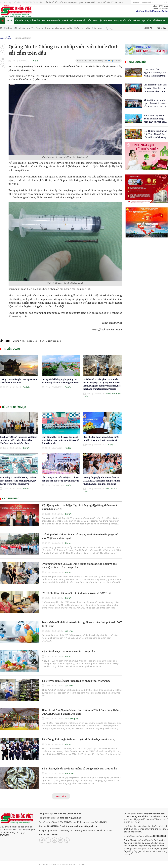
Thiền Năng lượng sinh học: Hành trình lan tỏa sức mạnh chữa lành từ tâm (155, 104)
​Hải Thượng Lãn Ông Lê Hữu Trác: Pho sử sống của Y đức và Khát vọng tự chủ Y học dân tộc (155, 134)
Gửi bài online (159, 21)
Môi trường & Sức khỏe (81, 21)
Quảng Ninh (19, 341)
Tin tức (10, 21)
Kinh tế (65, 21)
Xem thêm (61, 796)
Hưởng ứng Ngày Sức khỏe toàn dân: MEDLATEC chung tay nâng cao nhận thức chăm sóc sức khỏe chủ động (102, 481)
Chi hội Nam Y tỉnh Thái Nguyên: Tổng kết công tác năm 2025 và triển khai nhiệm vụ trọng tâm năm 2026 (155, 88)
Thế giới (137, 21)
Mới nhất (148, 28)
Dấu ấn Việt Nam (23, 38)
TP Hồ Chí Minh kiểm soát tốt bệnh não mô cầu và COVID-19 (77, 593)
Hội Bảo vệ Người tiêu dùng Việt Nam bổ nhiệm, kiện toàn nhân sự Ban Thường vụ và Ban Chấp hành (53, 28)
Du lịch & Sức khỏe (123, 21)
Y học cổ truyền (32, 21)
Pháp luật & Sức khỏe (103, 21)
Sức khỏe (19, 21)
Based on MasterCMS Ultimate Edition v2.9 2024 (62, 865)
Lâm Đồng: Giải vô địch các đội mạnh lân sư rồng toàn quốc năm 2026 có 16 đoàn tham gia (60, 440)
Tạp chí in (146, 21)
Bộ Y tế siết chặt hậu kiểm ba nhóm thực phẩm (68, 652)
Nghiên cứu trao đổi (51, 21)
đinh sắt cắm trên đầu (50, 341)
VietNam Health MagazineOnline (152, 11)
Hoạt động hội (72, 719)
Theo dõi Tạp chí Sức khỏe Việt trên (92, 61)
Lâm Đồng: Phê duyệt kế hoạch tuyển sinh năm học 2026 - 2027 (79, 739)
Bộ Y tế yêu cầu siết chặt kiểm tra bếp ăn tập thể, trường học (76, 681)
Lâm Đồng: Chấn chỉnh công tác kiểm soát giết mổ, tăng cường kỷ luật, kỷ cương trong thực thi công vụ (19, 481)
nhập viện (32, 341)
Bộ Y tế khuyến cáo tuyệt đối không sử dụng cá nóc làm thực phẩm (80, 769)
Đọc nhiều (161, 28)
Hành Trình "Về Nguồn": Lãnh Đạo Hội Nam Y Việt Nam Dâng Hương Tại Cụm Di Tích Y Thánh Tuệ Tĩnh (155, 73)
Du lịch (26, 387)
